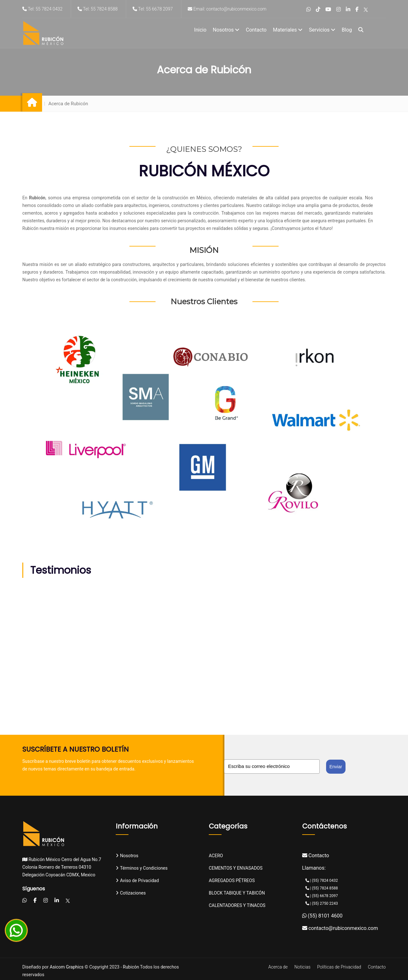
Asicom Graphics (67, 967)
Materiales (288, 30)
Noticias (302, 967)
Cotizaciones (131, 893)
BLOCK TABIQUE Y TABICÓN (237, 893)
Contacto (256, 30)
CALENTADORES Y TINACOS (237, 905)
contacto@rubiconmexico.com (340, 928)
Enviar (336, 767)
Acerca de (278, 967)
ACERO (216, 856)
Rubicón (131, 967)
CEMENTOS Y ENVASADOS (236, 868)
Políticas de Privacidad (339, 967)
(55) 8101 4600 (322, 916)
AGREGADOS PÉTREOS (232, 881)
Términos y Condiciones (142, 868)
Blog (347, 30)
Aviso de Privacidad (137, 881)
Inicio (200, 30)
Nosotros (226, 30)
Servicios (322, 30)
